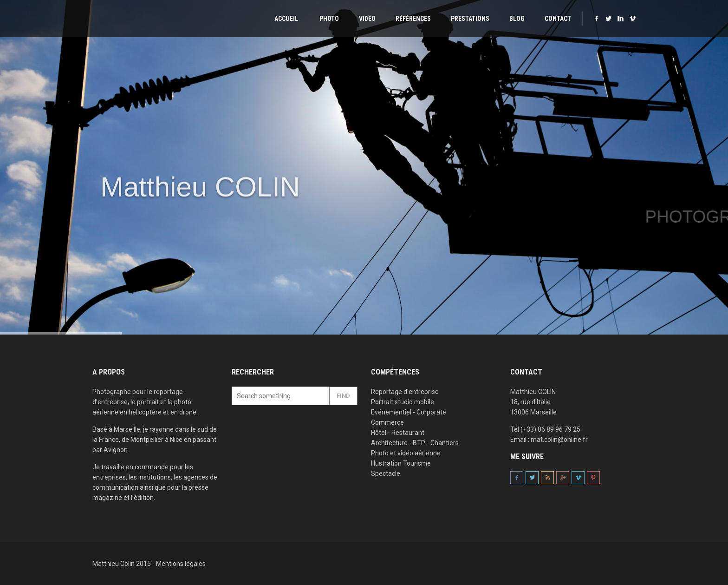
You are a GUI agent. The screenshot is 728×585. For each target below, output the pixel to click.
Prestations (470, 19)
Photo (328, 19)
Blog (517, 19)
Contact (558, 19)
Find (343, 396)
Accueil (286, 19)
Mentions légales (181, 564)
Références (413, 19)
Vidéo (367, 19)
